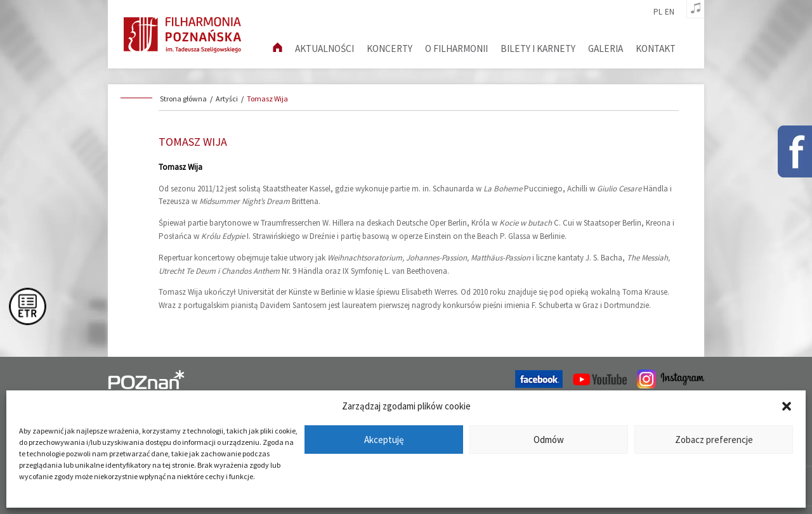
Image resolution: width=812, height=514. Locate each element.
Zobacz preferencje (714, 440)
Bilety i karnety (538, 48)
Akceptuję (384, 440)
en (670, 12)
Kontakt (656, 48)
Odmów (549, 440)
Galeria (606, 48)
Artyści (227, 99)
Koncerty (390, 48)
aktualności (324, 48)
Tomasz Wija (267, 99)
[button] (787, 406)
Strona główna (183, 99)
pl (658, 12)
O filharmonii (456, 48)
